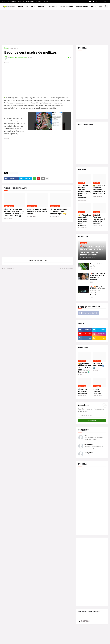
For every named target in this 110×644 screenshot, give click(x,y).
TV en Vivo (39, 2)
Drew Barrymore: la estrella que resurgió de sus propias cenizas (37, 211)
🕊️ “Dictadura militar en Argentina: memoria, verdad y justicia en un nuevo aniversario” (85, 192)
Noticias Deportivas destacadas (97, 391)
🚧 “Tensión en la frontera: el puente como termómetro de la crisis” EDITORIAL (99, 190)
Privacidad (21, 2)
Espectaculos (14, 48)
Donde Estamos (67, 6)
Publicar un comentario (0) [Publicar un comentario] (38, 261)
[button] (101, 7)
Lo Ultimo (30, 6)
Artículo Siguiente (66, 268)
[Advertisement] (55, 27)
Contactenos (30, 2)
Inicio (4, 2)
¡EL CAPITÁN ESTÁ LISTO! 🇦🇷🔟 (98, 366)
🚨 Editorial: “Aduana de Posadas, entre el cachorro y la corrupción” (99, 219)
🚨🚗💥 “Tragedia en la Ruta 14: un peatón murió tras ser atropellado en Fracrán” (98, 291)
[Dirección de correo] (92, 416)
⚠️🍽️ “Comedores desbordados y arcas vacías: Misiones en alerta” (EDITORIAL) (85, 220)
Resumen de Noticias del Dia (97, 265)
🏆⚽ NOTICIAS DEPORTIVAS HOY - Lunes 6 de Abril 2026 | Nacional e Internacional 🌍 (85, 368)
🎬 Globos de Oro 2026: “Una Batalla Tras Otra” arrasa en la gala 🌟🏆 (59, 211)
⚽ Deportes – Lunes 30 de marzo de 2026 (83, 391)
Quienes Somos (12, 2)
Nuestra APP (48, 2)
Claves (41, 6)
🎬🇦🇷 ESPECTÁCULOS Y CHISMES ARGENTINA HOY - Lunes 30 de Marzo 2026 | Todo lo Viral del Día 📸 (14, 213)
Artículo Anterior (9, 268)
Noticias (52, 6)
